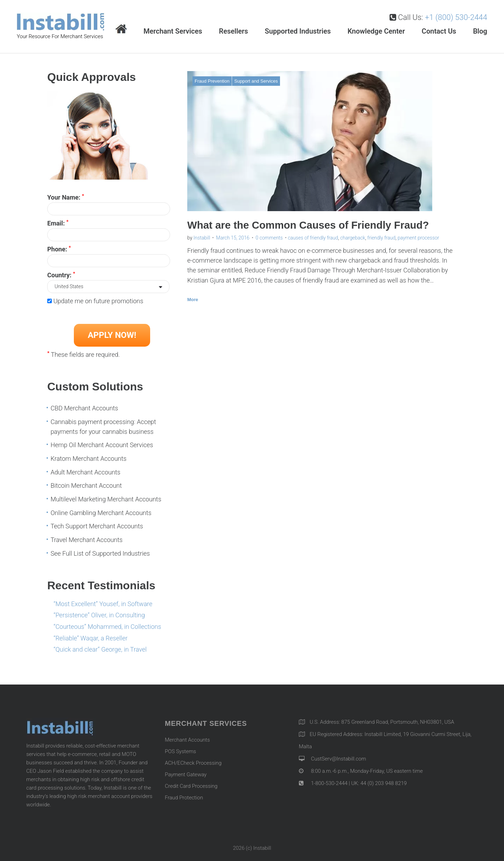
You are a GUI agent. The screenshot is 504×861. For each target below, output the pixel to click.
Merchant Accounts (187, 740)
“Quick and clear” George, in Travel (100, 649)
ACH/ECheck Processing (193, 763)
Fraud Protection (184, 798)
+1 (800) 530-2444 (456, 17)
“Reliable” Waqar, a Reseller (91, 638)
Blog (480, 31)
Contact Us (439, 31)
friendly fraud (381, 238)
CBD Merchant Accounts (84, 408)
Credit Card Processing (191, 786)
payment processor (418, 238)
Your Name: (66, 197)
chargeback (353, 238)
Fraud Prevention (212, 81)
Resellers (233, 31)
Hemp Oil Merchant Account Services (102, 445)
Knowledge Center (376, 31)
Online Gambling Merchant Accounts (101, 513)
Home (121, 30)
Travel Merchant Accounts (86, 540)
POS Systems (180, 751)
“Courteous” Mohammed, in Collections (107, 627)
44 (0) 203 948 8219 (384, 783)
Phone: (59, 249)
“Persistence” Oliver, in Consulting (99, 615)
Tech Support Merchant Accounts (97, 526)
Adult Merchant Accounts (85, 472)
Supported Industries (298, 31)
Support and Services (256, 81)
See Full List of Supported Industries (100, 553)
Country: (61, 275)
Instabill (202, 238)
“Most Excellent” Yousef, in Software (103, 604)
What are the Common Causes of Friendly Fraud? (311, 225)
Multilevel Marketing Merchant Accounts (106, 499)
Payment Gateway (186, 775)
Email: (58, 223)
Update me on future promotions (98, 301)
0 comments (269, 238)
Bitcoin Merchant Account (86, 485)
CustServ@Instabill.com (338, 759)
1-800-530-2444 (329, 783)
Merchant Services (173, 31)
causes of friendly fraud (313, 238)
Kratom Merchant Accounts (88, 459)
